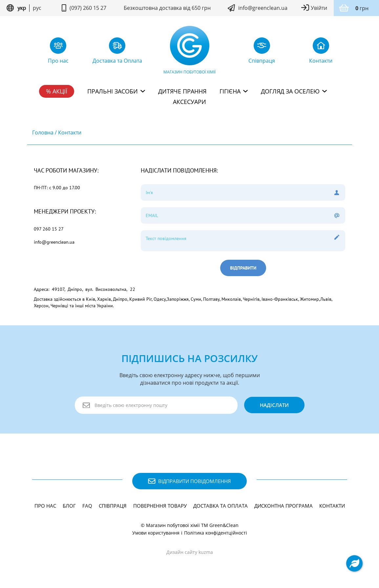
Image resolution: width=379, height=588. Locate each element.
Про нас (45, 506)
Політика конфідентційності (216, 533)
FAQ (87, 506)
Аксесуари (189, 102)
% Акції (57, 91)
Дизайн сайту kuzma (190, 552)
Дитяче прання (182, 91)
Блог (69, 506)
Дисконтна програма (284, 506)
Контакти (70, 132)
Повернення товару (160, 506)
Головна (43, 132)
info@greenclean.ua (263, 8)
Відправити (243, 268)
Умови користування (156, 533)
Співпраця (113, 506)
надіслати (274, 405)
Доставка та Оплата (221, 506)
